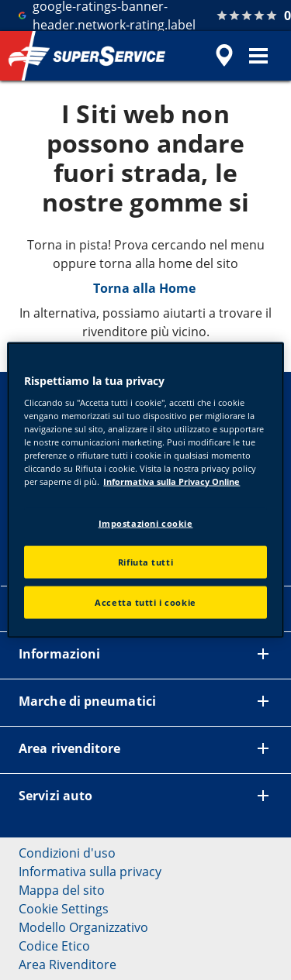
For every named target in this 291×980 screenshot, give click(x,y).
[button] (258, 56)
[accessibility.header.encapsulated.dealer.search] (224, 56)
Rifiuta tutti (145, 562)
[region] (145, 490)
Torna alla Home (146, 288)
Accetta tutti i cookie (145, 602)
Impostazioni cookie (146, 523)
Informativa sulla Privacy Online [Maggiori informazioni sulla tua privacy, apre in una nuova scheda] (171, 481)
